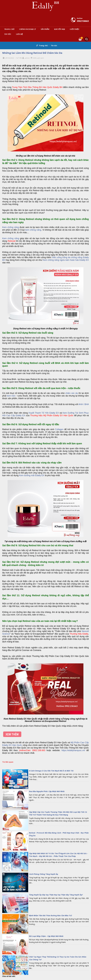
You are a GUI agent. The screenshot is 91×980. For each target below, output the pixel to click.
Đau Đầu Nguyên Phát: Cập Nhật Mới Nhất (47, 791)
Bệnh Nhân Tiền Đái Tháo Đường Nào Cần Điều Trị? (51, 916)
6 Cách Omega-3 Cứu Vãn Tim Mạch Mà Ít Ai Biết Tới (51, 771)
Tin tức (8, 34)
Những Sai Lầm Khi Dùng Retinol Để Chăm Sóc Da (32, 53)
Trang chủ (9, 29)
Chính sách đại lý (28, 29)
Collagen (59, 429)
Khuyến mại (60, 29)
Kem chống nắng (11, 227)
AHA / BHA (84, 404)
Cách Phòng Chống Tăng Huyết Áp (44, 874)
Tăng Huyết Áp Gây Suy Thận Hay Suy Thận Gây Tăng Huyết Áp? (56, 895)
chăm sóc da (72, 393)
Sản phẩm (45, 29)
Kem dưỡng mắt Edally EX (32, 475)
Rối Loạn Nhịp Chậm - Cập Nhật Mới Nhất (46, 936)
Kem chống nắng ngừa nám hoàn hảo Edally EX (66, 260)
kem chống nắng (33, 230)
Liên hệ (19, 34)
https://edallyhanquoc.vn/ (73, 750)
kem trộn (11, 396)
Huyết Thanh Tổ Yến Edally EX (44, 413)
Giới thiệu (75, 29)
